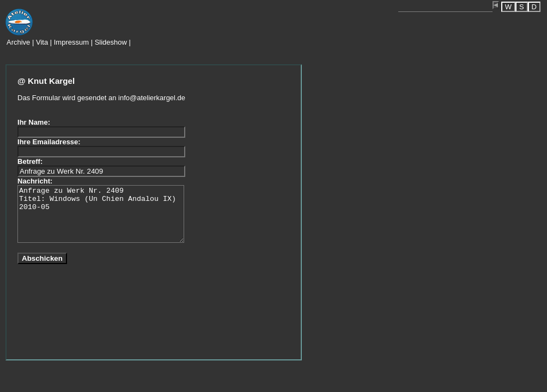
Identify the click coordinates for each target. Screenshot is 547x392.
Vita (42, 42)
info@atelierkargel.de (152, 98)
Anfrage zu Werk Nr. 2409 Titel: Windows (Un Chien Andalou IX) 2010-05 (101, 214)
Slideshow (111, 42)
